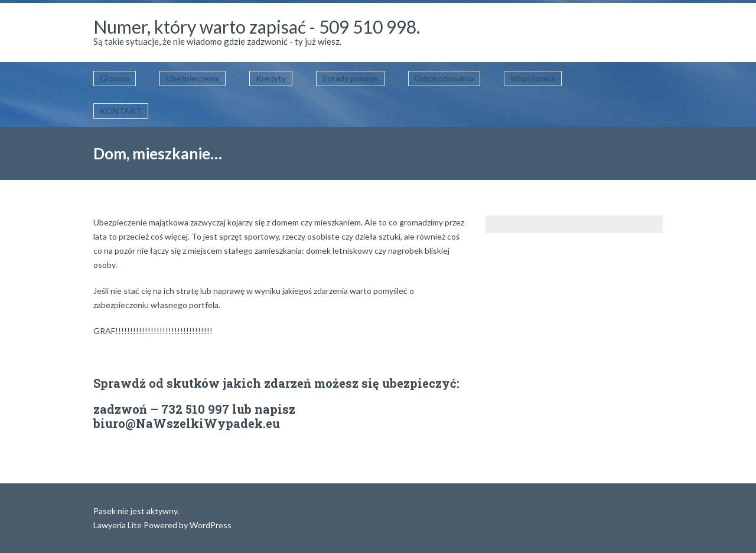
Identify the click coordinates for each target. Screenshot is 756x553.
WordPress (210, 525)
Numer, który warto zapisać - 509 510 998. (257, 27)
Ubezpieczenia (193, 78)
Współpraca (533, 78)
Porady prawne (350, 78)
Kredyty (271, 78)
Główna (115, 78)
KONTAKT (121, 111)
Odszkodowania (444, 78)
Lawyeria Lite (118, 525)
